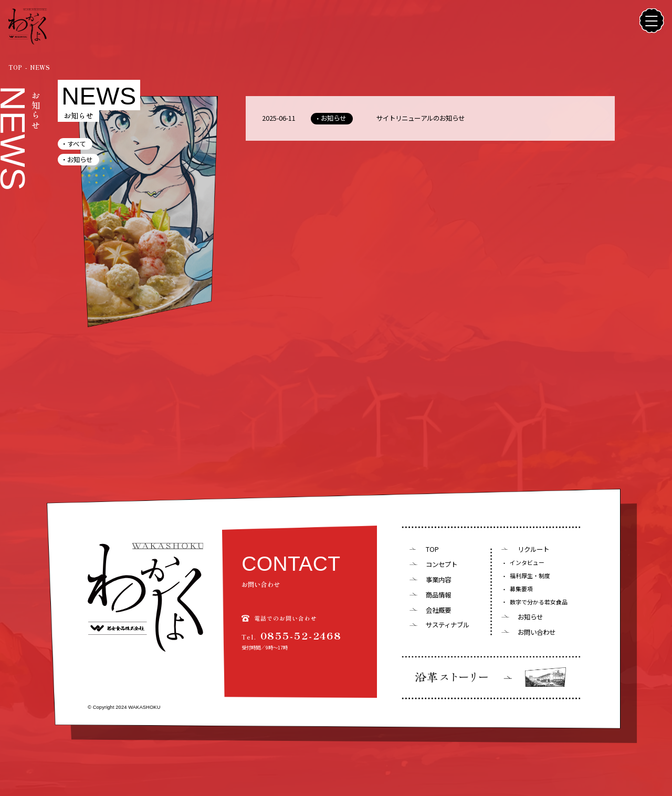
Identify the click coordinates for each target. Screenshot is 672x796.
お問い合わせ (537, 632)
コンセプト (442, 564)
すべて (76, 144)
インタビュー (527, 563)
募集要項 (521, 589)
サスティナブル (448, 625)
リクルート (533, 549)
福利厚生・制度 (530, 576)
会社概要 (438, 610)
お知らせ (80, 160)
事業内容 (438, 580)
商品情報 (438, 595)
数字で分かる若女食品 (539, 602)
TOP (432, 549)
